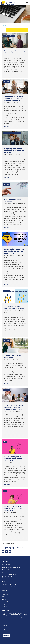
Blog (3, 573)
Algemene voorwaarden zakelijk (10, 575)
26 (6, 543)
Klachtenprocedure (7, 578)
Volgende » (10, 543)
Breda (3, 596)
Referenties (5, 571)
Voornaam (5, 621)
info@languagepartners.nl (16, 586)
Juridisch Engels (6, 566)
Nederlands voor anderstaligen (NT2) (12, 568)
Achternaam (5, 625)
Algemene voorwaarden (8, 576)
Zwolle (4, 605)
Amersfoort (5, 595)
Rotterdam (5, 601)
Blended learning (7, 569)
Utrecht (4, 603)
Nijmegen (4, 600)
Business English (6, 564)
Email (4, 629)
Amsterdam (5, 593)
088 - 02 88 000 (13, 585)
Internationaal (6, 607)
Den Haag (4, 598)
